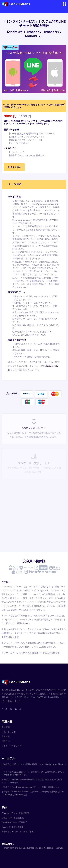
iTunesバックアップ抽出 (13, 827)
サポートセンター (10, 732)
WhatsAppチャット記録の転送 (15, 813)
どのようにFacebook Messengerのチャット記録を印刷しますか (31, 787)
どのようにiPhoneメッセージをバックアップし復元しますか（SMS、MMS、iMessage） (33, 781)
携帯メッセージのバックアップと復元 (19, 831)
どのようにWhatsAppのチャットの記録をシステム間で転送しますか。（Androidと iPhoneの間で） (33, 773)
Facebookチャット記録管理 (14, 822)
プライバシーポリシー (12, 746)
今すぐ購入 (14, 167)
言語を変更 (7, 844)
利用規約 (6, 741)
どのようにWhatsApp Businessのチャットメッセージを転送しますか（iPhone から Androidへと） (33, 793)
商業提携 (6, 736)
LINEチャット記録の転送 (13, 818)
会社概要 (6, 727)
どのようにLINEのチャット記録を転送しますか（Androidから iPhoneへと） (34, 766)
